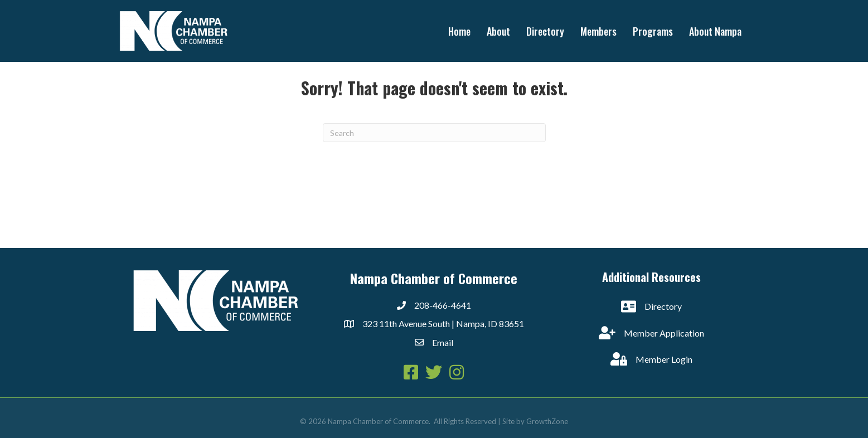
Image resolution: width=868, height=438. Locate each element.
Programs (653, 31)
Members (598, 31)
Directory (545, 31)
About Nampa (715, 31)
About (498, 31)
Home (459, 31)
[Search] (434, 133)
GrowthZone (547, 421)
